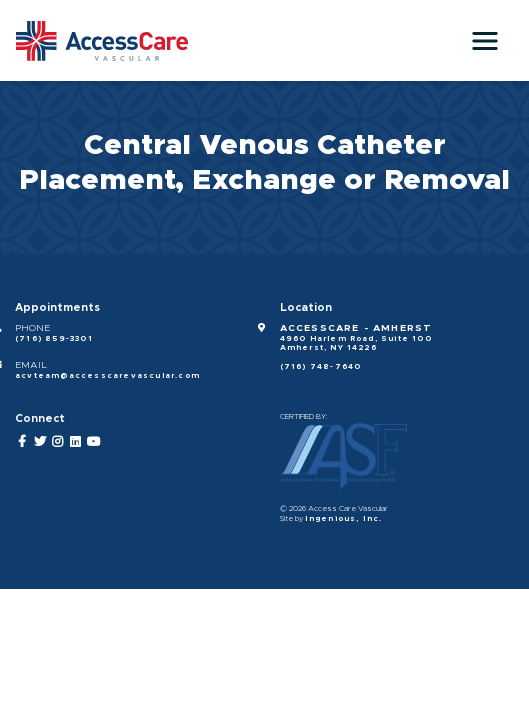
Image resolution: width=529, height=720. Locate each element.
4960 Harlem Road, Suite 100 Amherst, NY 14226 (356, 344)
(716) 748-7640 (321, 367)
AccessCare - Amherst (356, 328)
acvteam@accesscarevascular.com (107, 376)
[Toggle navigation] (485, 41)
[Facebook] (22, 441)
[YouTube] (94, 441)
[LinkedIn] (76, 441)
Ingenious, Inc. (344, 519)
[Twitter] (40, 441)
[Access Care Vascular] (102, 41)
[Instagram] (58, 441)
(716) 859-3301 (54, 339)
